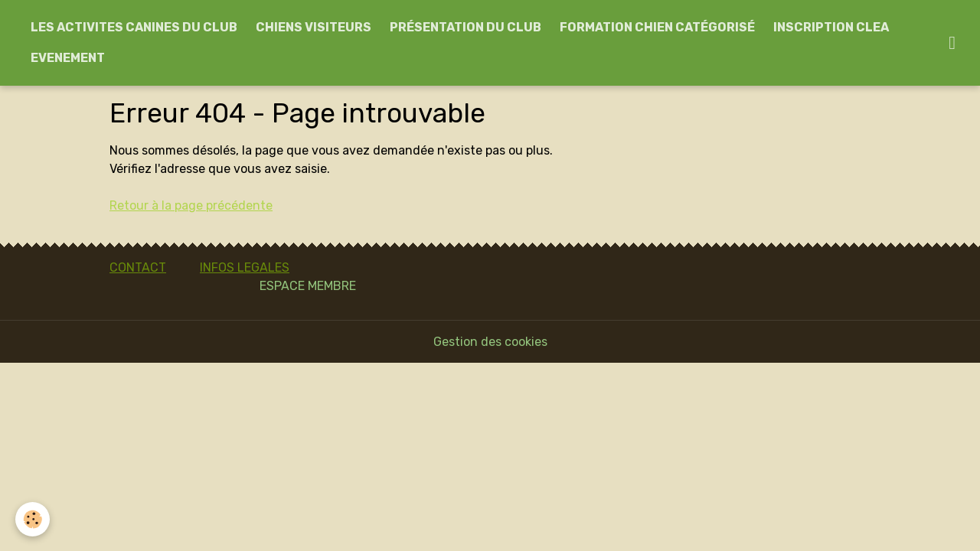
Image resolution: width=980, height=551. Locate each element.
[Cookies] (33, 519)
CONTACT (138, 267)
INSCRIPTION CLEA (831, 27)
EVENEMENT (68, 58)
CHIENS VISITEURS (314, 27)
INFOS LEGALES (245, 267)
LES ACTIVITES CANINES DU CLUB (134, 27)
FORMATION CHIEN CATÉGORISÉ (657, 27)
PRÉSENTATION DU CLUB (465, 27)
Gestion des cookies (490, 342)
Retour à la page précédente (191, 205)
